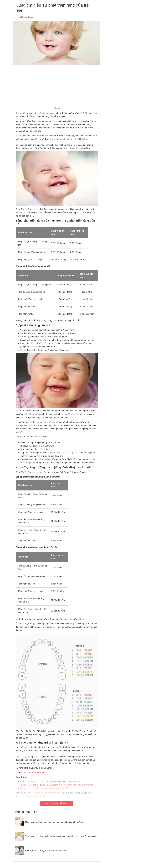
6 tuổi (81, 619)
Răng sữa (62, 453)
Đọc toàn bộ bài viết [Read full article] (57, 803)
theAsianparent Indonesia (34, 773)
